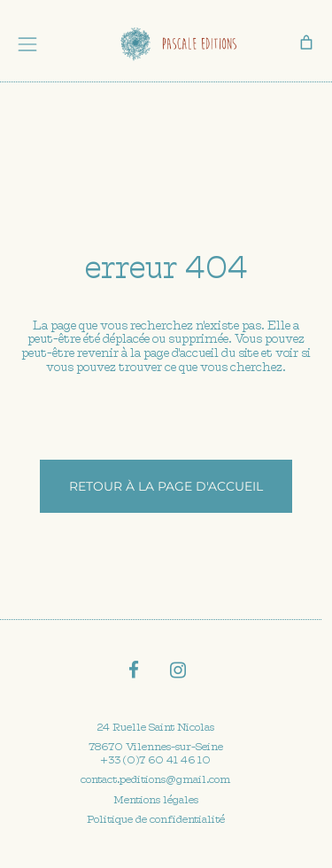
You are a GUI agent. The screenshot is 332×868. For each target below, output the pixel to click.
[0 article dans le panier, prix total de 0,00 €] (306, 43)
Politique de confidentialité (156, 819)
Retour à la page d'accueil (166, 486)
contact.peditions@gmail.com (155, 779)
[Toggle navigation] (27, 44)
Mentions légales (156, 800)
